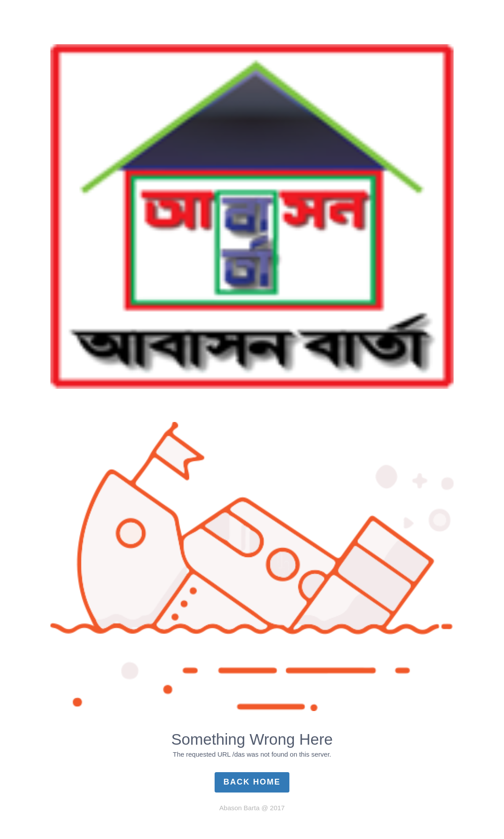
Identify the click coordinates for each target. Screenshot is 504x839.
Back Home (252, 782)
